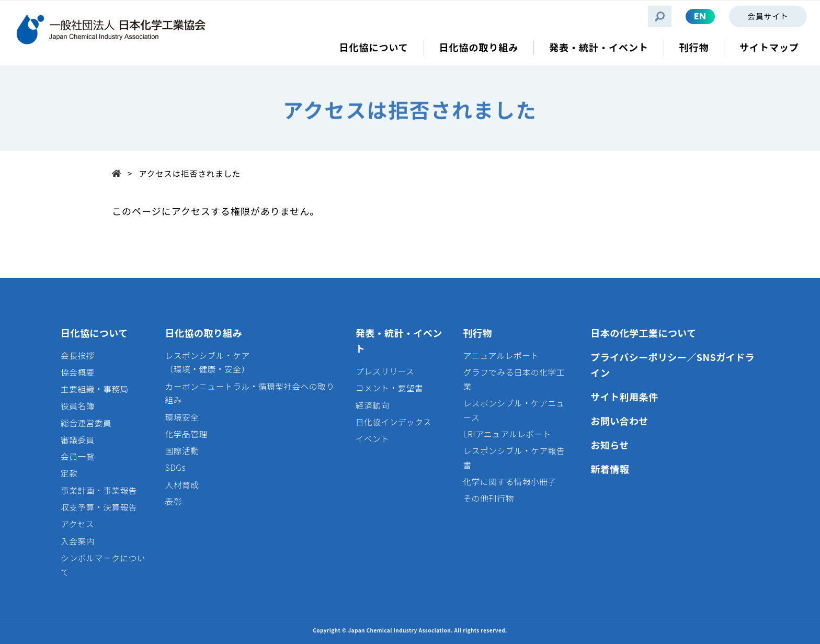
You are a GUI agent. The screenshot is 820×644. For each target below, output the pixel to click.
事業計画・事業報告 (99, 490)
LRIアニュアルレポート (507, 434)
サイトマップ (769, 47)
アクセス (77, 524)
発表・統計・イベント (399, 341)
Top (120, 172)
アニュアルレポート (501, 355)
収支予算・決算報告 (99, 507)
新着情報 (610, 469)
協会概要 (78, 372)
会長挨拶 (78, 355)
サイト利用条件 (624, 397)
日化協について (94, 333)
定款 (69, 473)
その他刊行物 (489, 498)
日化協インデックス (394, 422)
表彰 (174, 501)
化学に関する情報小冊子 (510, 482)
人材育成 (182, 485)
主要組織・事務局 (95, 389)
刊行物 (478, 333)
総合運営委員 (86, 423)
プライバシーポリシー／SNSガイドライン (673, 365)
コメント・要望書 (390, 388)
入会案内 (78, 541)
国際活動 (182, 451)
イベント (373, 439)
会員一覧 (78, 456)
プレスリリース (385, 371)
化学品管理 (186, 434)
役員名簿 (78, 406)
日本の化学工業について (643, 333)
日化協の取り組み (204, 333)
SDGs (175, 467)
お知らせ (610, 445)
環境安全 (182, 417)
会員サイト (768, 16)
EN (700, 16)
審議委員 (78, 440)
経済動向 (373, 405)
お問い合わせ (619, 421)
